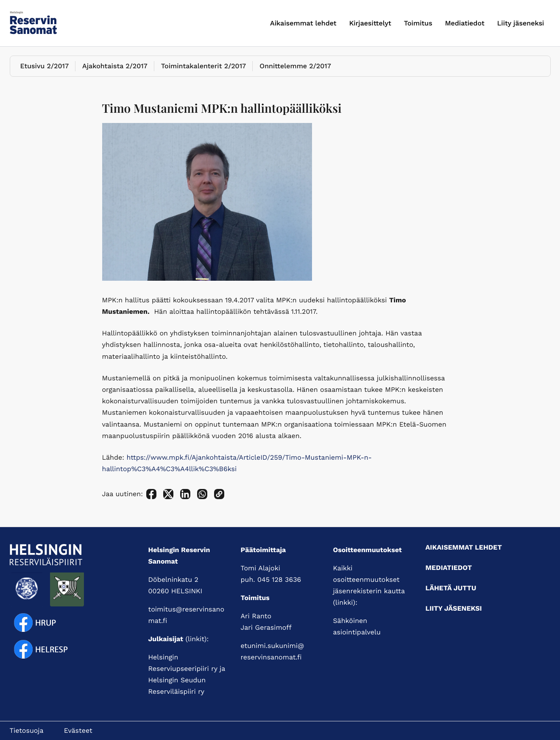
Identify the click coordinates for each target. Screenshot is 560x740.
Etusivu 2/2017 (45, 66)
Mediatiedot (465, 23)
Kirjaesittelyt (370, 23)
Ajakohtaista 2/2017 (115, 66)
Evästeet (78, 730)
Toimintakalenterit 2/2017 (203, 66)
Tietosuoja (27, 730)
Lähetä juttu (451, 588)
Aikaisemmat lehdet (303, 23)
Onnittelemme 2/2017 (295, 66)
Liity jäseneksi (521, 23)
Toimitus (418, 23)
